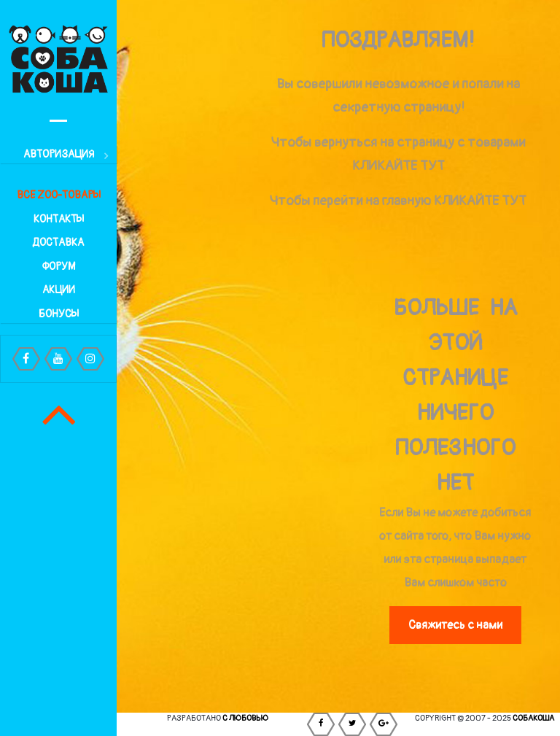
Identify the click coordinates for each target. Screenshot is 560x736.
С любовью (245, 718)
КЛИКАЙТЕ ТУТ (398, 166)
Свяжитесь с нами (455, 625)
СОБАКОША (533, 718)
